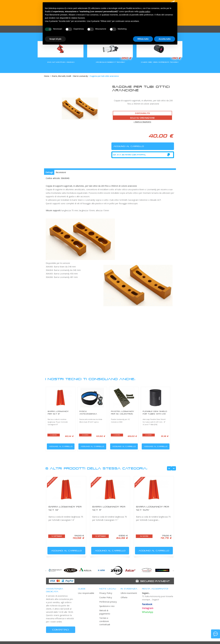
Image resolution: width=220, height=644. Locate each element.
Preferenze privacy (108, 602)
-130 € (176, 58)
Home (47, 76)
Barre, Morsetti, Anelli (62, 76)
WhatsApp (148, 612)
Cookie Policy (106, 597)
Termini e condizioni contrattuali (105, 621)
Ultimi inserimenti (129, 593)
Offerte (124, 597)
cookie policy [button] (144, 11)
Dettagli (49, 172)
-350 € (126, 58)
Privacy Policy (106, 593)
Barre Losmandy (81, 76)
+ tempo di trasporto (142, 122)
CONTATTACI (61, 630)
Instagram (148, 608)
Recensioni (61, 172)
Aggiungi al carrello (60, 446)
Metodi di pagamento (105, 612)
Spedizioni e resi (107, 606)
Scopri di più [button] (55, 39)
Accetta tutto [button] (165, 39)
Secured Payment (155, 581)
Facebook (147, 604)
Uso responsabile (86, 593)
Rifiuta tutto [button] (143, 39)
